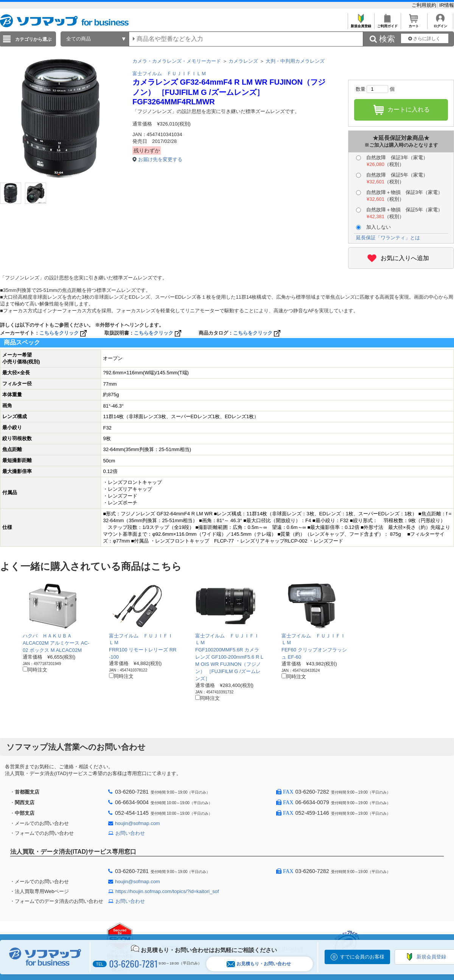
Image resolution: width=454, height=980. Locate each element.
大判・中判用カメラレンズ (295, 61)
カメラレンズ (243, 61)
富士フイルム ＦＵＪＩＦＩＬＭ (169, 74)
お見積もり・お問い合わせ (259, 964)
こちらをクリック (64, 333)
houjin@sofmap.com (138, 823)
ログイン (440, 24)
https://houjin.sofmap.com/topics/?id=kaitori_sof (167, 891)
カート (414, 24)
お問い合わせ (130, 833)
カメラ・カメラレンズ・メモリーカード (177, 61)
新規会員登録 (361, 24)
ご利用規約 (425, 5)
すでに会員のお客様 (362, 957)
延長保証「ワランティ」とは (388, 238)
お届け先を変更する (160, 159)
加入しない (373, 227)
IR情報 (447, 5)
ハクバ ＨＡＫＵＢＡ (47, 636)
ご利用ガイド (387, 24)
